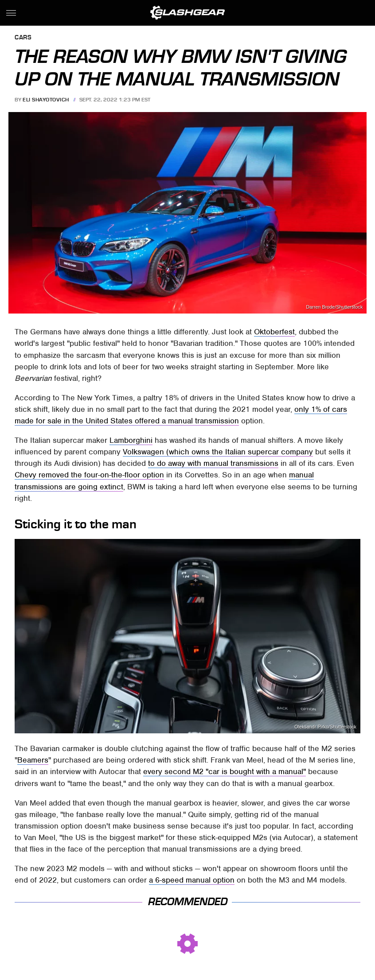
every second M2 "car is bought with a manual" (225, 771)
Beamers (33, 760)
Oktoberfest (274, 332)
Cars (23, 38)
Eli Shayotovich (46, 100)
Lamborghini (131, 440)
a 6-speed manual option (192, 880)
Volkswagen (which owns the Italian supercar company (218, 452)
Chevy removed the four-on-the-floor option (89, 475)
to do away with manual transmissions (213, 463)
